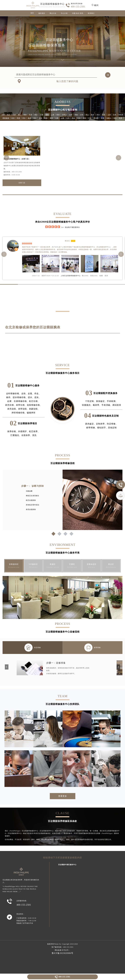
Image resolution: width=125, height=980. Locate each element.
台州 (71, 115)
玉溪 (109, 115)
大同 (3, 115)
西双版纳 (6, 118)
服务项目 (42, 13)
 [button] (118, 158)
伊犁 (33, 121)
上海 (53, 115)
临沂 (9, 115)
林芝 (36, 115)
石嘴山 (56, 121)
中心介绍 (64, 13)
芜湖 (79, 118)
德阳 (86, 121)
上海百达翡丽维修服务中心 (71, 276)
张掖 (17, 121)
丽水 (93, 115)
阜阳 (84, 118)
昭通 (46, 118)
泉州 (103, 121)
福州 (22, 121)
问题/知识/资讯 (78, 13)
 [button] (7, 158)
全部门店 (22, 183)
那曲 (76, 115)
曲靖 (29, 118)
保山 (87, 115)
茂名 (40, 118)
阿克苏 (96, 118)
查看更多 (63, 796)
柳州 (51, 118)
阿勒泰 (121, 115)
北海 (108, 121)
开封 (90, 118)
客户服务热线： (62, 947)
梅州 (70, 121)
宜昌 (104, 115)
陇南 (47, 115)
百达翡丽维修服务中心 (52, 4)
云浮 (44, 121)
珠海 (121, 118)
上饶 (62, 118)
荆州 (58, 115)
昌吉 (73, 118)
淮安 (98, 115)
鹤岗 (25, 115)
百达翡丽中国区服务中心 (67, 865)
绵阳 (39, 121)
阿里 (19, 118)
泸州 (82, 115)
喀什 (50, 121)
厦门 (20, 115)
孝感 (92, 121)
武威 (14, 115)
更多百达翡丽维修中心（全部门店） (17, 159)
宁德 (42, 115)
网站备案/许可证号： (62, 950)
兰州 (68, 118)
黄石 (35, 118)
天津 (75, 121)
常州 (31, 115)
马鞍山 (64, 115)
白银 (57, 118)
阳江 (115, 118)
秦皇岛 (63, 121)
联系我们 (91, 13)
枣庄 (24, 118)
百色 (115, 115)
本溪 (103, 118)
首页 (32, 13)
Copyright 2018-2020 (70, 944)
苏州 (13, 118)
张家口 (109, 118)
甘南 (97, 121)
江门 (81, 121)
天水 (28, 121)
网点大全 (53, 13)
